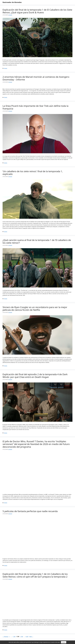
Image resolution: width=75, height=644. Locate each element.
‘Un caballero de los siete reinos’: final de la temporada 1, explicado (33, 173)
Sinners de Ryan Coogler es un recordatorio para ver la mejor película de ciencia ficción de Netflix (35, 309)
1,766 (21, 637)
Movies (6, 68)
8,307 (27, 637)
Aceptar (64, 642)
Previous (5, 637)
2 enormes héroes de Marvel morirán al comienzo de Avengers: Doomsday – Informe (36, 78)
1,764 (14, 637)
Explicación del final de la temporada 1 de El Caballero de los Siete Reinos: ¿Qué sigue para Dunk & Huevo (37, 11)
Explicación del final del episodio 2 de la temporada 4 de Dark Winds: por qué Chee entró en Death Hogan (35, 376)
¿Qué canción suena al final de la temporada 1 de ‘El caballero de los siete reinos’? (37, 241)
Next (31, 637)
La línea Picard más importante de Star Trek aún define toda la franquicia (36, 107)
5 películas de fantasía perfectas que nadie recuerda (30, 511)
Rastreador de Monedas (12, 2)
